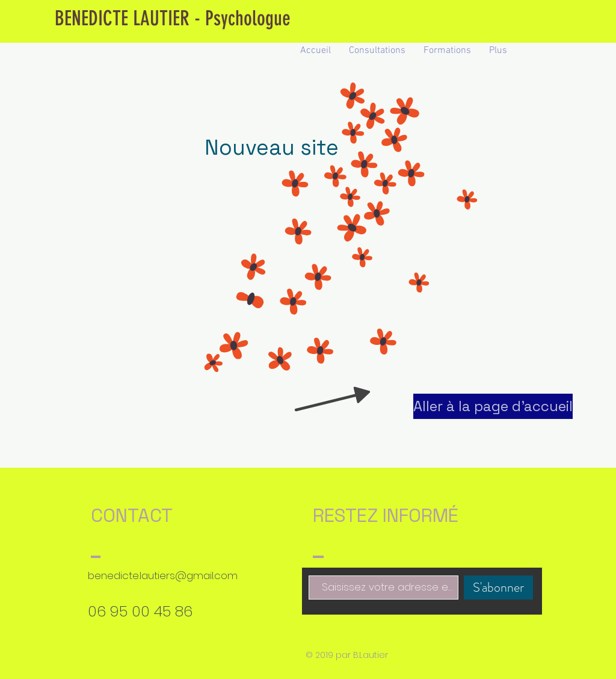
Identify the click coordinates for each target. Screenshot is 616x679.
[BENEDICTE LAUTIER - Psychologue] (172, 19)
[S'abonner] (498, 588)
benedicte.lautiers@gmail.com (163, 575)
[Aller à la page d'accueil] (493, 406)
